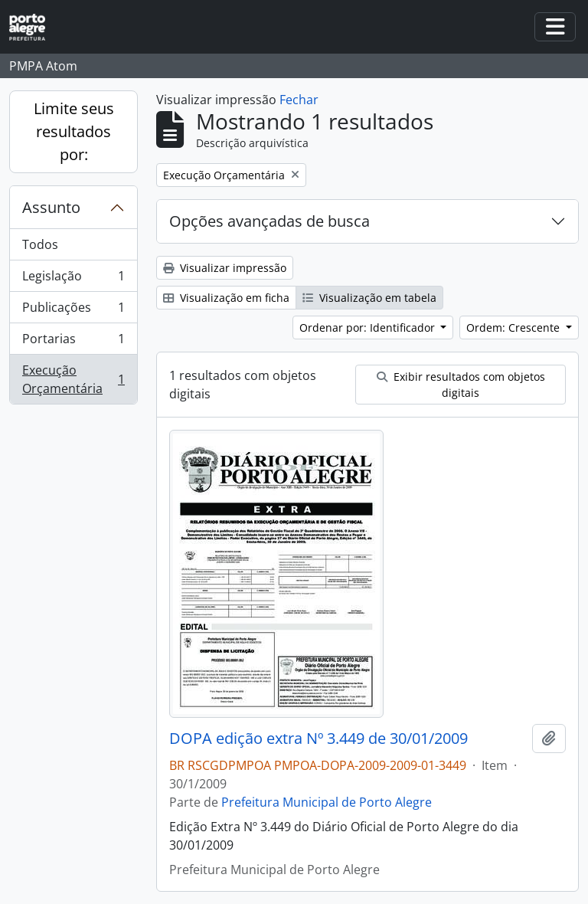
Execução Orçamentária (73, 379)
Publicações (73, 311)
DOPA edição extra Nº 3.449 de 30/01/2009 (318, 739)
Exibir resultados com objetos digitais (461, 385)
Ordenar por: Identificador (369, 328)
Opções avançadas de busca (269, 221)
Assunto (51, 207)
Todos (40, 244)
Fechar (299, 100)
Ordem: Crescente (514, 328)
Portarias (73, 342)
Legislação (73, 279)
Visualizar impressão (225, 268)
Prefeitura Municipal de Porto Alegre (327, 802)
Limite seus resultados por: (74, 131)
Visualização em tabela (369, 298)
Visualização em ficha (226, 298)
